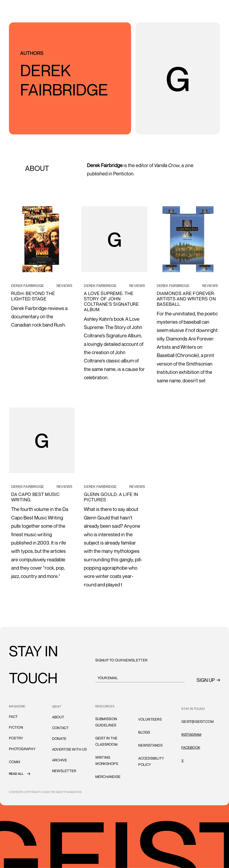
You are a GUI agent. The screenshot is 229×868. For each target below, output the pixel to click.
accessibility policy (151, 761)
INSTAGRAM (191, 734)
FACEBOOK (191, 747)
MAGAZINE (17, 706)
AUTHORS (32, 53)
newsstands (150, 745)
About (58, 717)
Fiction (16, 727)
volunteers (150, 719)
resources (105, 706)
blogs (144, 732)
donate (59, 739)
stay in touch (193, 709)
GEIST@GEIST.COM (197, 722)
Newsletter (64, 771)
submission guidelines (106, 722)
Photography (22, 749)
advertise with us (69, 749)
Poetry (16, 738)
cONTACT (60, 728)
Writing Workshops (107, 760)
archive (60, 760)
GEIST (57, 706)
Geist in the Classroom (106, 741)
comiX (15, 762)
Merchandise (108, 777)
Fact (13, 717)
